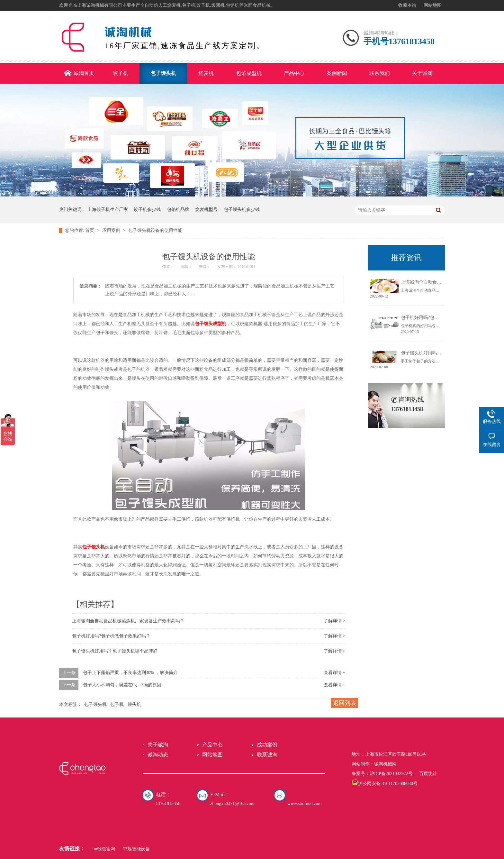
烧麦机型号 (206, 210)
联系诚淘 (267, 755)
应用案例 (112, 230)
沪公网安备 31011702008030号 (385, 784)
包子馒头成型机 (211, 324)
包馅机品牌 (178, 210)
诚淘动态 (158, 755)
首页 (90, 230)
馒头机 (134, 704)
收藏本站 (407, 5)
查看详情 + (334, 673)
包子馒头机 (94, 547)
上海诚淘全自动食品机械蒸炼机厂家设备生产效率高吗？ (128, 621)
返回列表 (345, 703)
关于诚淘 (158, 745)
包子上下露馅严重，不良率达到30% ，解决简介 (130, 673)
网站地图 (433, 5)
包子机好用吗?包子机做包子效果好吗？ (111, 636)
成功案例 (267, 745)
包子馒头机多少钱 (242, 210)
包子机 (117, 704)
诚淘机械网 (385, 764)
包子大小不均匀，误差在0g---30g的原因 (122, 685)
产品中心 (212, 745)
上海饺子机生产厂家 (108, 210)
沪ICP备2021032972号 (391, 774)
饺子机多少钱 (147, 210)
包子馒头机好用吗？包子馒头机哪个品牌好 (115, 651)
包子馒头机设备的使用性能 (155, 230)
